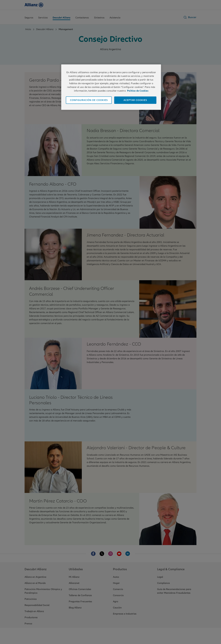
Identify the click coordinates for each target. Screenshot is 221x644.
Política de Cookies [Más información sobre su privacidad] (138, 91)
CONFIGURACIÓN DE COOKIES (89, 100)
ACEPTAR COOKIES (135, 100)
